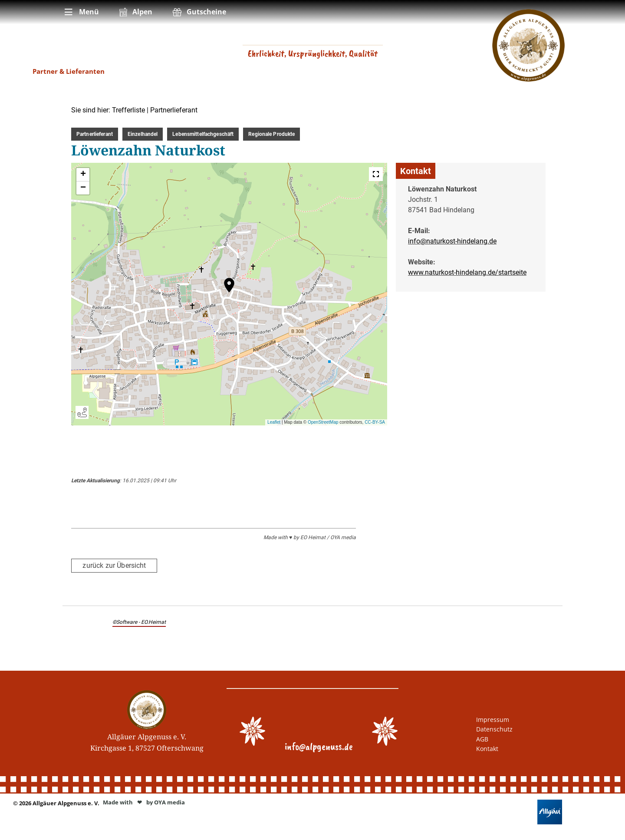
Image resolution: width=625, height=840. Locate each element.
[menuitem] (81, 12)
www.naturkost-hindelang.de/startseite (467, 272)
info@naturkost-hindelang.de (452, 241)
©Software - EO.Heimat (139, 622)
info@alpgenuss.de (319, 746)
